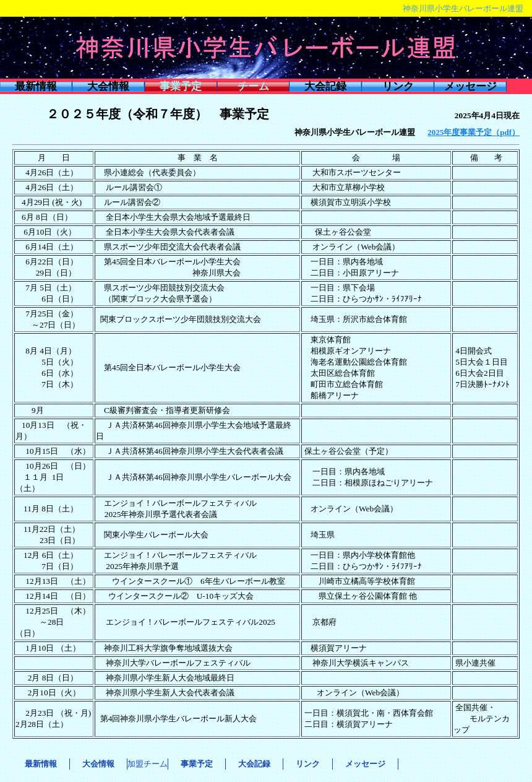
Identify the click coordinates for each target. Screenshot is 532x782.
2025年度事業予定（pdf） (474, 132)
